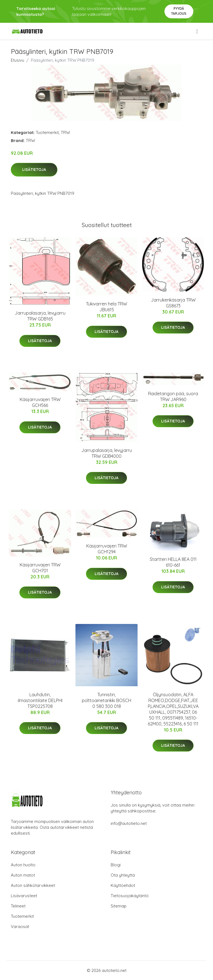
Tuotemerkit (47, 132)
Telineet (18, 906)
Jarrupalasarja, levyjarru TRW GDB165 (40, 316)
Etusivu (17, 60)
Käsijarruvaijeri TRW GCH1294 (107, 549)
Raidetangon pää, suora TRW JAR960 (173, 396)
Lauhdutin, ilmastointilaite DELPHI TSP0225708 (40, 700)
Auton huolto (23, 865)
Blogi (116, 865)
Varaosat (20, 926)
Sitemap (119, 906)
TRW (65, 132)
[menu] (197, 31)
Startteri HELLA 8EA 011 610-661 (173, 562)
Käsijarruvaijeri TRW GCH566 (40, 402)
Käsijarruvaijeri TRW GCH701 (40, 568)
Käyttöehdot (123, 885)
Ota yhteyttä (123, 875)
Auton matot (23, 875)
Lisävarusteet (24, 896)
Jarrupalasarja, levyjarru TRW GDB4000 (107, 453)
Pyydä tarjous (179, 11)
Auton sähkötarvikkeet (33, 885)
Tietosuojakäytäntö (130, 896)
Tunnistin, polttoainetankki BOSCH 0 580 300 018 (106, 700)
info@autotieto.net (129, 823)
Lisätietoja (34, 170)
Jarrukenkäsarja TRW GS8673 (173, 303)
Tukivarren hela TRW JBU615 (106, 307)
